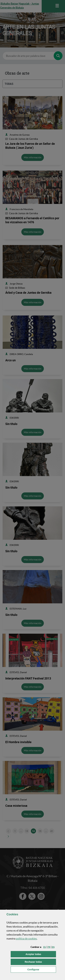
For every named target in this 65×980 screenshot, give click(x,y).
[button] (45, 947)
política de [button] (26, 939)
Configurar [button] (42, 969)
